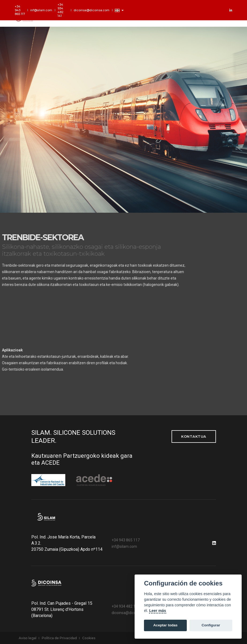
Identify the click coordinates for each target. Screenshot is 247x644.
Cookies (89, 638)
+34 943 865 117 (20, 10)
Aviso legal (28, 638)
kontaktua (194, 436)
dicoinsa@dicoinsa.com (92, 10)
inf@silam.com (41, 10)
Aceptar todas (166, 625)
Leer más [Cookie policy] (157, 611)
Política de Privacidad (59, 638)
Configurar (211, 625)
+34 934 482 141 (60, 10)
